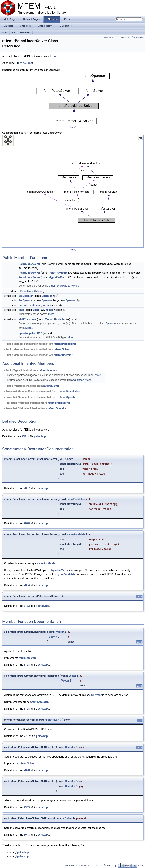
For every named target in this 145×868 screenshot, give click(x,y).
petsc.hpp (25, 63)
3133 (27, 606)
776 (26, 736)
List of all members (136, 37)
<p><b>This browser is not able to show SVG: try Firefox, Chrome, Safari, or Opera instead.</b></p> (73, 98)
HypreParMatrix (58, 277)
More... (54, 56)
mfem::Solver (62, 349)
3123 (27, 664)
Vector (37, 310)
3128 (27, 708)
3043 (27, 834)
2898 (27, 770)
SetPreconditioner (29, 305)
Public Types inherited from (30, 370)
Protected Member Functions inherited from (42, 391)
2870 (27, 523)
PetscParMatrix (58, 273)
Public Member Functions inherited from (40, 344)
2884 (27, 585)
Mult (21, 310)
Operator (47, 296)
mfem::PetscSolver (65, 344)
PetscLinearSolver (21, 32)
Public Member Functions (114, 37)
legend (73, 127)
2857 (27, 488)
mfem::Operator (63, 355)
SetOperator (26, 296)
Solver (45, 305)
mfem (5, 32)
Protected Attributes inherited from (37, 403)
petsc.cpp (43, 488)
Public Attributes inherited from (31, 386)
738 (24, 436)
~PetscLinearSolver (30, 291)
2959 (27, 807)
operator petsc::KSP (31, 333)
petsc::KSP (53, 719)
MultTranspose (28, 319)
